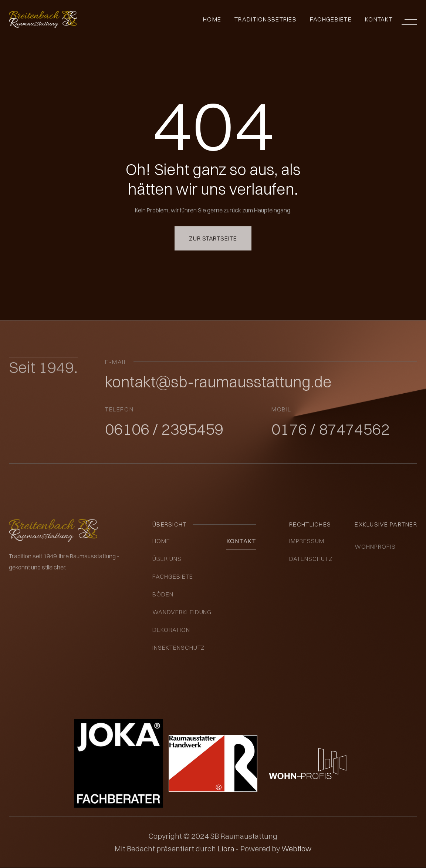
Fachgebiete (173, 576)
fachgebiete (331, 19)
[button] (409, 19)
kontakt (241, 541)
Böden (163, 594)
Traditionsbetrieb (266, 19)
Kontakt (379, 19)
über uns (167, 559)
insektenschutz (179, 647)
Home (212, 19)
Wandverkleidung (182, 612)
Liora (227, 849)
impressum (307, 541)
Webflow (296, 849)
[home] (43, 19)
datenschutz (311, 559)
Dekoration (171, 630)
